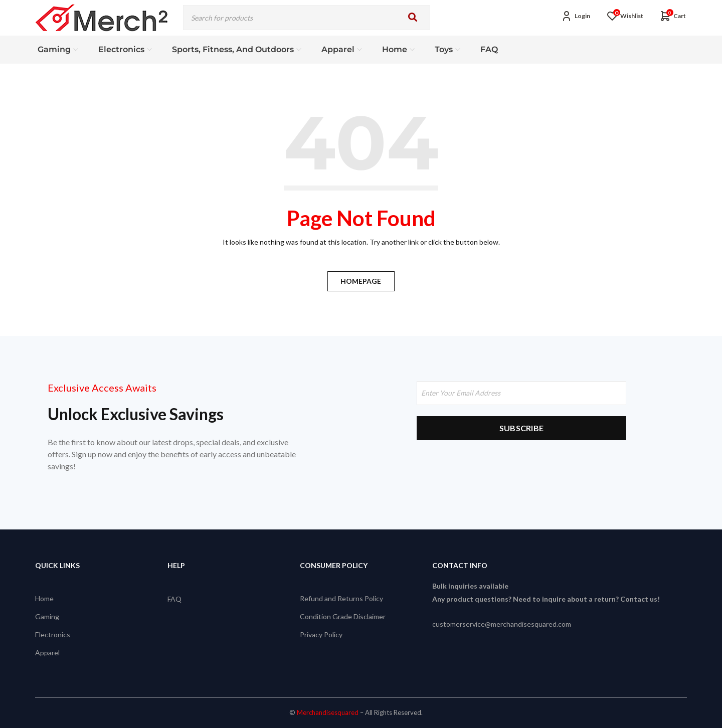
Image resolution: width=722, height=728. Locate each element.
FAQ (174, 598)
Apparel (47, 653)
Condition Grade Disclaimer (343, 616)
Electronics (53, 634)
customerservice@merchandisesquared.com (502, 624)
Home (44, 598)
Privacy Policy (321, 634)
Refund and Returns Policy (341, 598)
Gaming (47, 616)
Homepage (361, 281)
